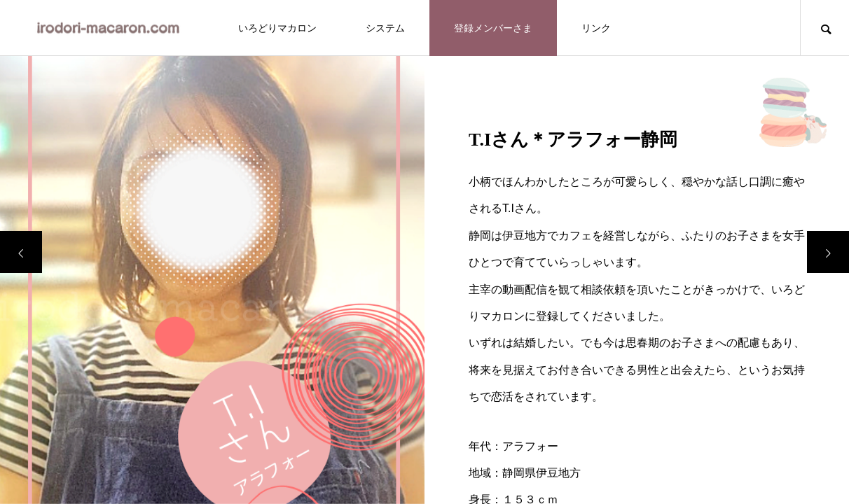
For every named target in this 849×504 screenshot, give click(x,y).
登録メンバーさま (493, 28)
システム (385, 28)
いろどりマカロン (277, 28)
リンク (596, 28)
